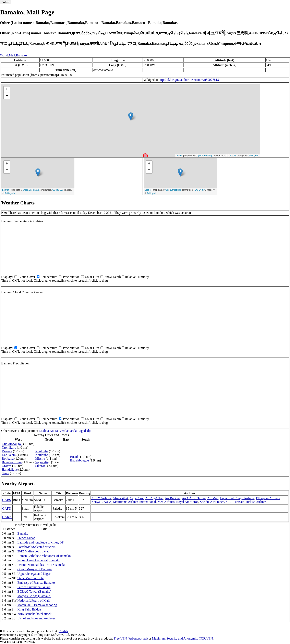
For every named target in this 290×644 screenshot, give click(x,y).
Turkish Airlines (256, 502)
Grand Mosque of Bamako (35, 569)
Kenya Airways (101, 502)
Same (5, 473)
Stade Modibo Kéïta (30, 578)
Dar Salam (9, 455)
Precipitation (71, 277)
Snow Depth (113, 277)
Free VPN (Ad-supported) (131, 638)
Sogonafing (43, 462)
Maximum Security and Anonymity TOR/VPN (183, 638)
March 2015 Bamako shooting (37, 605)
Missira (40, 459)
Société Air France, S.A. (216, 502)
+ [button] (7, 90)
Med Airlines (166, 502)
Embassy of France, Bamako (36, 583)
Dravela (7, 451)
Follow (6, 2)
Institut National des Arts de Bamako (41, 565)
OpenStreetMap (205, 156)
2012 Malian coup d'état (33, 551)
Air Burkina (173, 498)
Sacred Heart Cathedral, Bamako (39, 560)
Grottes (7, 466)
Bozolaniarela (68, 431)
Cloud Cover (27, 277)
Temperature (49, 277)
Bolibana (8, 459)
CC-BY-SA (231, 156)
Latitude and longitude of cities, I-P (40, 542)
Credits (63, 631)
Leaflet (179, 156)
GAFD (7, 508)
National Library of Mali (33, 600)
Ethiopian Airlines (268, 498)
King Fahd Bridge (29, 609)
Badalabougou (80, 460)
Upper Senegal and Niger (34, 574)
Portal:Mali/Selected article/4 (36, 547)
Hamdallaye (10, 469)
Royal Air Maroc (187, 502)
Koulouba (42, 451)
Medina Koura (48, 431)
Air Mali (213, 498)
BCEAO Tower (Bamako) (34, 592)
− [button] (7, 96)
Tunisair (238, 502)
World (4, 55)
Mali (12, 55)
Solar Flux (92, 277)
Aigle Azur (137, 498)
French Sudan (26, 538)
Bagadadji (84, 431)
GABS (7, 500)
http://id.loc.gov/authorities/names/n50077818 (189, 80)
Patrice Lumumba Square (34, 587)
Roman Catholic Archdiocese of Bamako (44, 556)
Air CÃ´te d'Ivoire (194, 498)
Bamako (21, 55)
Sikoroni (41, 466)
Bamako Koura (12, 462)
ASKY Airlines (101, 498)
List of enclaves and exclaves (36, 618)
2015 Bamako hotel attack (34, 614)
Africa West (120, 498)
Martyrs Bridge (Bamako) (34, 596)
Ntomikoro (9, 448)
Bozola (75, 457)
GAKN (7, 517)
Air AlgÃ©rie (154, 498)
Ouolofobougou (12, 444)
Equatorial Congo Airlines (237, 498)
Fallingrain (254, 156)
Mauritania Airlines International (135, 502)
